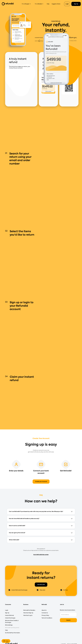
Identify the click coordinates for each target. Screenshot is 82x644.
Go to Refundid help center (41, 555)
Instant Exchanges (10, 618)
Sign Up (76, 4)
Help (48, 4)
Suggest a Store (56, 4)
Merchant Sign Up (28, 613)
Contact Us (45, 613)
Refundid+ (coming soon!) (12, 628)
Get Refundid (41, 585)
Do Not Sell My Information (13, 633)
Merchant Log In (28, 615)
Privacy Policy (45, 615)
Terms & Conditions (47, 618)
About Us (44, 610)
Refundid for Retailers (29, 610)
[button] (27, 4)
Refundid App (9, 625)
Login (67, 4)
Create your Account (41, 482)
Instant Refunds (9, 615)
